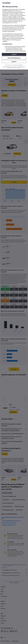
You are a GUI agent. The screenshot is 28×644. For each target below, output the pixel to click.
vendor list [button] (12, 31)
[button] (14, 54)
